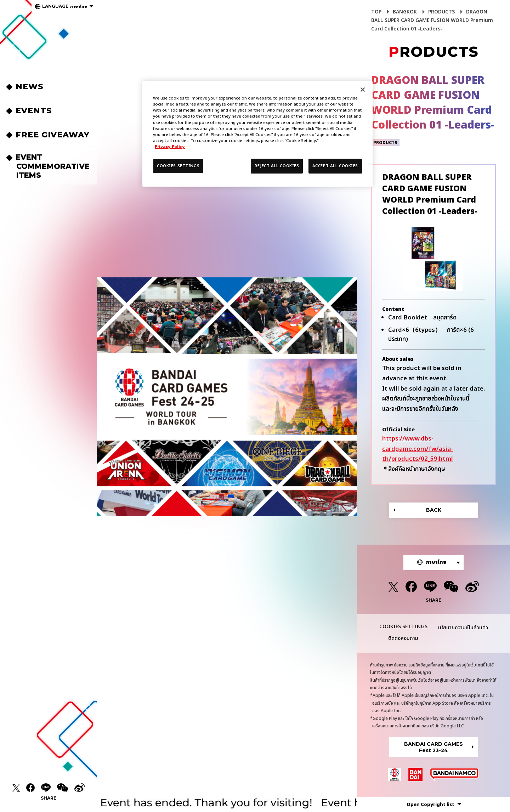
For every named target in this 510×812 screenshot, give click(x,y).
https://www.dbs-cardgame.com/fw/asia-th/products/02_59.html (418, 449)
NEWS (31, 87)
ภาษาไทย (65, 7)
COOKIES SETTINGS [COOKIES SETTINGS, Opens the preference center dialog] (178, 166)
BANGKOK (405, 12)
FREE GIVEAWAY (53, 135)
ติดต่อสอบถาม (403, 638)
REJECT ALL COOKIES (277, 166)
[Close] (363, 90)
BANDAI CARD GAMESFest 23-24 (433, 747)
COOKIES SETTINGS (403, 627)
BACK (434, 510)
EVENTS (35, 111)
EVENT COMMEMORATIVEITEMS (53, 166)
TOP (376, 12)
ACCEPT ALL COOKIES (335, 166)
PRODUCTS (441, 12)
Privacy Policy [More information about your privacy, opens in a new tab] (170, 147)
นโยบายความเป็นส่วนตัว (463, 628)
